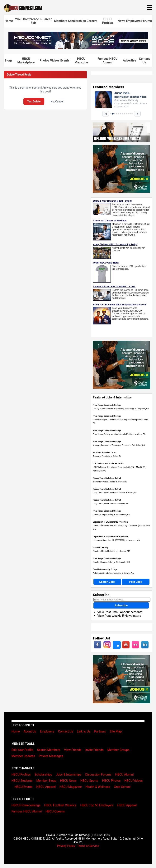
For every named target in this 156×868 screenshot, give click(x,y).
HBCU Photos (111, 781)
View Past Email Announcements (120, 612)
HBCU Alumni (125, 774)
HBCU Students (22, 781)
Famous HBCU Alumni (107, 61)
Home (9, 21)
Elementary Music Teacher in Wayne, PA (110, 482)
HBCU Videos (133, 781)
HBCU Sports (89, 781)
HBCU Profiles (107, 21)
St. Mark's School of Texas (104, 453)
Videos (55, 60)
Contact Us (144, 61)
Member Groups (118, 750)
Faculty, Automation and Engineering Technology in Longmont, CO (121, 409)
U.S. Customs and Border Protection (108, 464)
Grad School (122, 787)
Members (61, 21)
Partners (100, 731)
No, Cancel (57, 101)
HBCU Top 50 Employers (97, 805)
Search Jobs (107, 582)
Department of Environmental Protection (110, 522)
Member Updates (23, 756)
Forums (147, 21)
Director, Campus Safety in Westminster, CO (111, 515)
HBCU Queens (55, 811)
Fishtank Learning (101, 547)
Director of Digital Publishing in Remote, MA (111, 551)
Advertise (129, 60)
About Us (30, 731)
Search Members (49, 750)
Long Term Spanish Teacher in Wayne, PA (110, 504)
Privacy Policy (66, 846)
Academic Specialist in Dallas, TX (107, 456)
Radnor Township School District (107, 478)
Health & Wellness (98, 787)
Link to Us (84, 731)
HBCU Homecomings (26, 805)
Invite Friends (95, 750)
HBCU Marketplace (26, 61)
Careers (92, 21)
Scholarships (77, 21)
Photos (44, 60)
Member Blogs (46, 781)
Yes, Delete (34, 101)
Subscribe (121, 605)
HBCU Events (24, 787)
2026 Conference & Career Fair (33, 21)
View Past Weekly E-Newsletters (119, 616)
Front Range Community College (107, 405)
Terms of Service (88, 846)
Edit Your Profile (22, 750)
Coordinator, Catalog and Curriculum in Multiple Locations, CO (119, 434)
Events (65, 60)
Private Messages (51, 756)
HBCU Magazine (81, 61)
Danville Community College (105, 569)
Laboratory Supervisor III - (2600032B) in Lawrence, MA (116, 540)
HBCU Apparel (46, 787)
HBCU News (68, 781)
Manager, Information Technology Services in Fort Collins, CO (119, 445)
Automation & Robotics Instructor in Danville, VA (113, 573)
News (121, 21)
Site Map (116, 731)
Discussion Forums (98, 774)
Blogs (9, 60)
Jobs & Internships (69, 774)
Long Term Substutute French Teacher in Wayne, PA (115, 493)
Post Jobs (136, 582)
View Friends (73, 750)
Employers (133, 21)
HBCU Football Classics (60, 805)
